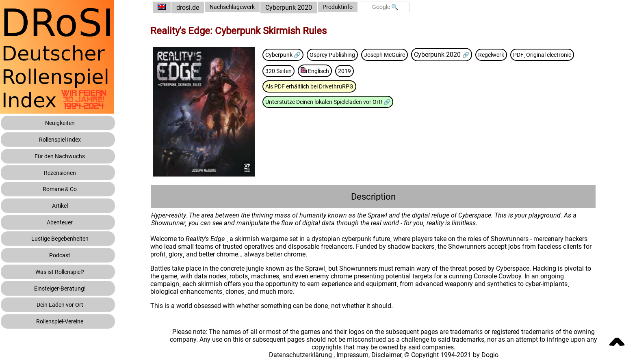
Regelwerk (525, 54)
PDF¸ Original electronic (313, 71)
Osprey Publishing (354, 54)
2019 (443, 71)
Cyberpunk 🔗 (299, 54)
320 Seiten (370, 71)
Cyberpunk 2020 (308, 8)
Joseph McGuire (413, 54)
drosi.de (201, 8)
